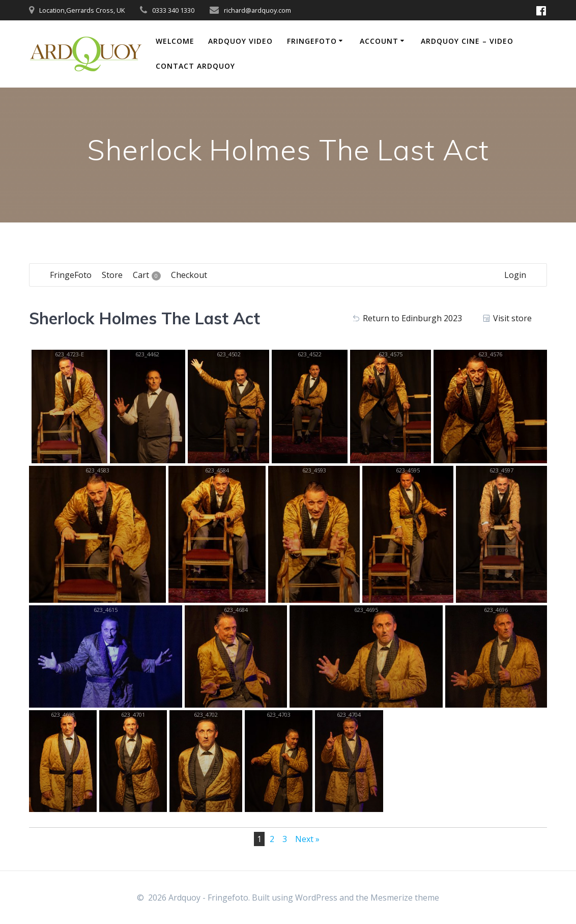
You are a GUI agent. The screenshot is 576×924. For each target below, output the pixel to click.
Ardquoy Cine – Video (467, 41)
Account (379, 41)
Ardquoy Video (240, 41)
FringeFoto (312, 41)
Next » (307, 839)
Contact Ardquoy (195, 66)
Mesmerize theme (405, 898)
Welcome (175, 41)
